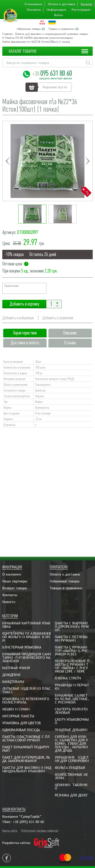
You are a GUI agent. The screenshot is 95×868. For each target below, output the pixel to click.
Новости (9, 602)
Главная (7, 34)
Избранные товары (65, 581)
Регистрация (81, 10)
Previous (8, 161)
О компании (33, 4)
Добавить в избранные (18, 318)
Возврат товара (15, 588)
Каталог (87, 4)
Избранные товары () (31, 29)
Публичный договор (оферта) (40, 831)
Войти (59, 15)
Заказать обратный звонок (56, 79)
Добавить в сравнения (58, 318)
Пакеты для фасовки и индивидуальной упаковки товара (51, 34)
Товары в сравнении (66, 588)
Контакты (34, 10)
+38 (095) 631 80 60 (28, 822)
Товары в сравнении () (63, 29)
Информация (56, 10)
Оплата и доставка (61, 4)
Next (87, 161)
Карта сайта (10, 831)
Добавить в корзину (24, 304)
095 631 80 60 (52, 73)
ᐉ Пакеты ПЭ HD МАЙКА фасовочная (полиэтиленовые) (37, 38)
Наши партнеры (15, 581)
